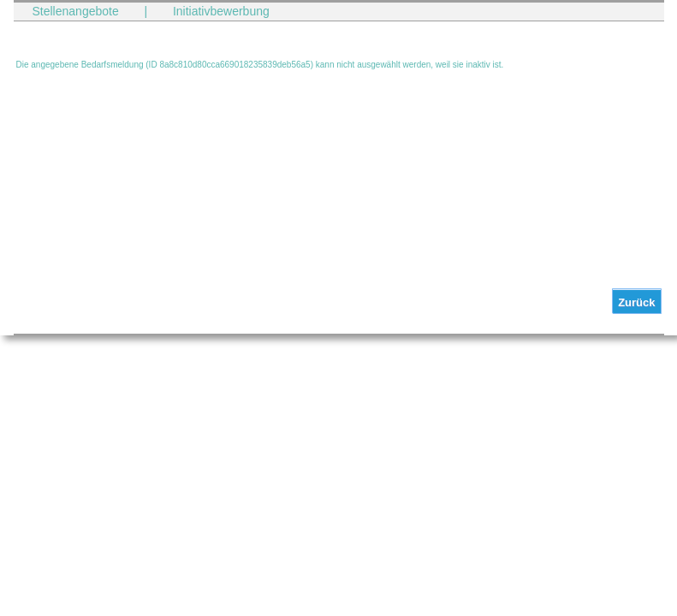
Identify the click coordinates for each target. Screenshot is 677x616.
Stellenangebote (76, 11)
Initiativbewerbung (221, 11)
